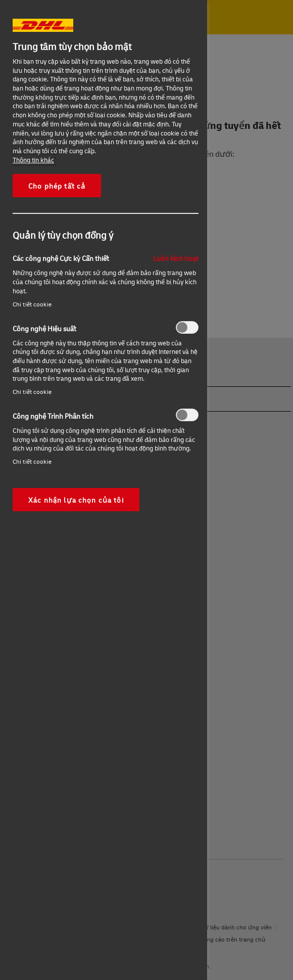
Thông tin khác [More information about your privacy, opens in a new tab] (33, 160)
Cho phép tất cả (57, 186)
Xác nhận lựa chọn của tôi (76, 500)
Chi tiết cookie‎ (32, 304)
